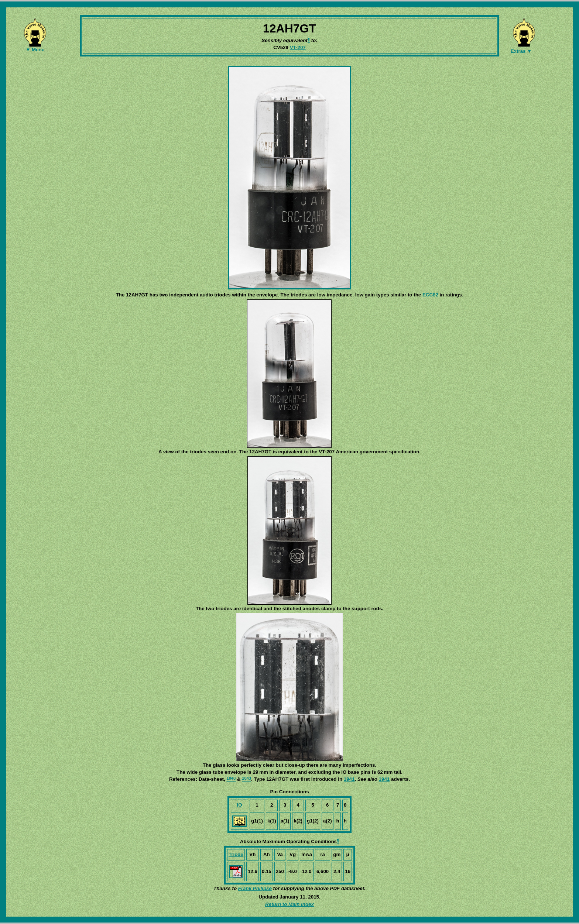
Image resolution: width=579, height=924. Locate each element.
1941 (349, 779)
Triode (236, 854)
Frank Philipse (255, 888)
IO (240, 805)
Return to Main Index (289, 904)
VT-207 (298, 47)
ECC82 (430, 295)
